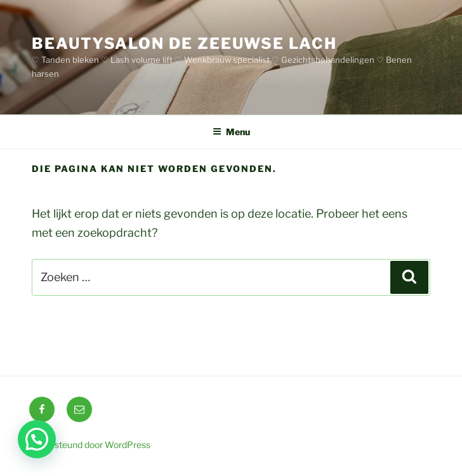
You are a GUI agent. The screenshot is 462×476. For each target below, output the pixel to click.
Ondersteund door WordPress (90, 445)
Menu (231, 132)
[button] (37, 439)
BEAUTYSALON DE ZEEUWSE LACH (184, 43)
